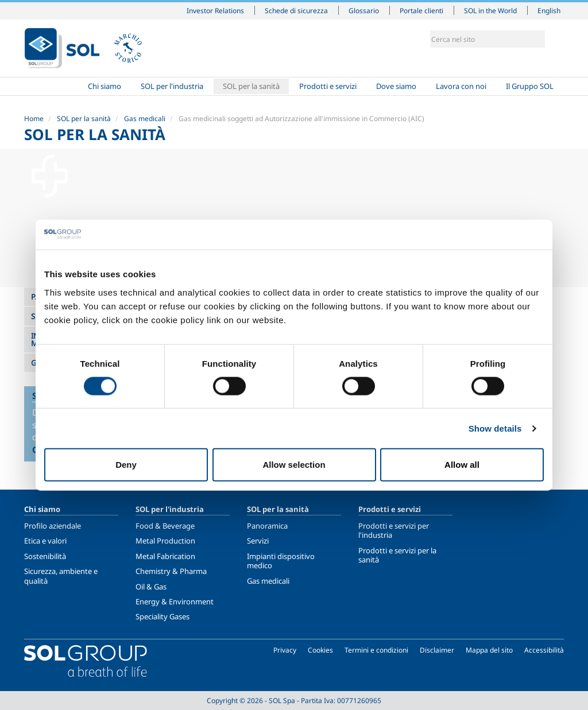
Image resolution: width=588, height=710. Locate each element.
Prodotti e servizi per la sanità (397, 555)
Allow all (462, 465)
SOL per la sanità (251, 86)
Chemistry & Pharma (171, 571)
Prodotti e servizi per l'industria (394, 530)
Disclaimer (437, 650)
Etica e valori (45, 541)
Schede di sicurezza (296, 10)
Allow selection (294, 465)
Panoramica (267, 526)
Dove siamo (396, 86)
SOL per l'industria (172, 86)
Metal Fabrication (165, 556)
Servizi (258, 541)
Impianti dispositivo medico (281, 561)
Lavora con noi (461, 86)
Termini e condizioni (376, 650)
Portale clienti (421, 10)
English (549, 10)
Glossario (364, 10)
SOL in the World (490, 10)
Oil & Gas (151, 587)
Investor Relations (215, 10)
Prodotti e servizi (328, 86)
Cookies (320, 650)
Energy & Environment (175, 602)
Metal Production (165, 541)
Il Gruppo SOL (530, 86)
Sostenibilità (45, 556)
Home (51, 86)
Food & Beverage (165, 526)
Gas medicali (145, 119)
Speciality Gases (163, 616)
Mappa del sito (489, 650)
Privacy (285, 650)
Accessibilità (544, 650)
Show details (495, 428)
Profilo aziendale (53, 526)
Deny (126, 465)
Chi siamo (105, 86)
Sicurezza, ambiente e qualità (61, 576)
